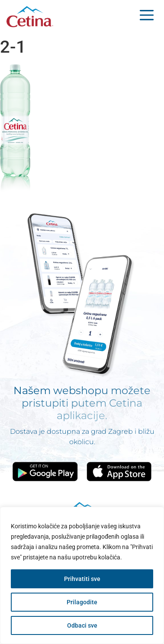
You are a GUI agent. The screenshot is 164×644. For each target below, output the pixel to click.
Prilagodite (82, 602)
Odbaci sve (82, 625)
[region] (82, 575)
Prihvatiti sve (82, 579)
